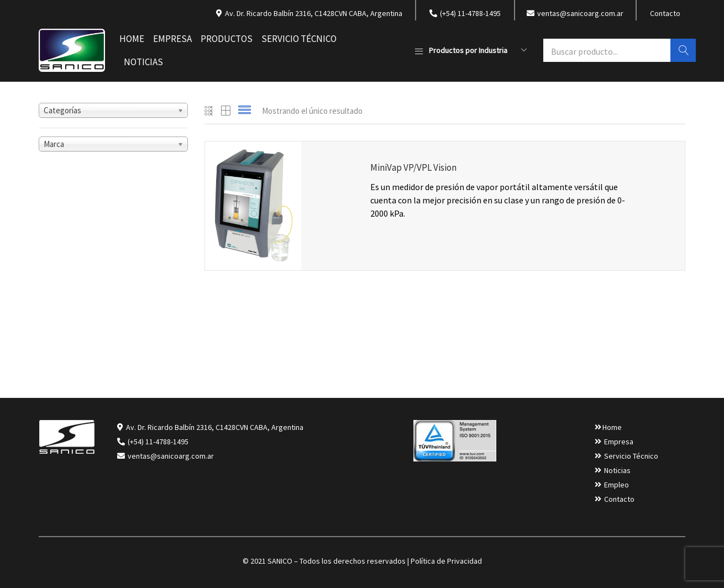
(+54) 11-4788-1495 (158, 442)
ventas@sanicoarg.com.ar (170, 456)
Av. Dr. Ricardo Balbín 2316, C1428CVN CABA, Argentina (215, 427)
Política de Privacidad (446, 561)
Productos (227, 39)
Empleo (617, 485)
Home (132, 39)
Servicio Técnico (299, 39)
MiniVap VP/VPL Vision (413, 167)
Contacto (665, 13)
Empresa (172, 39)
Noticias (143, 62)
